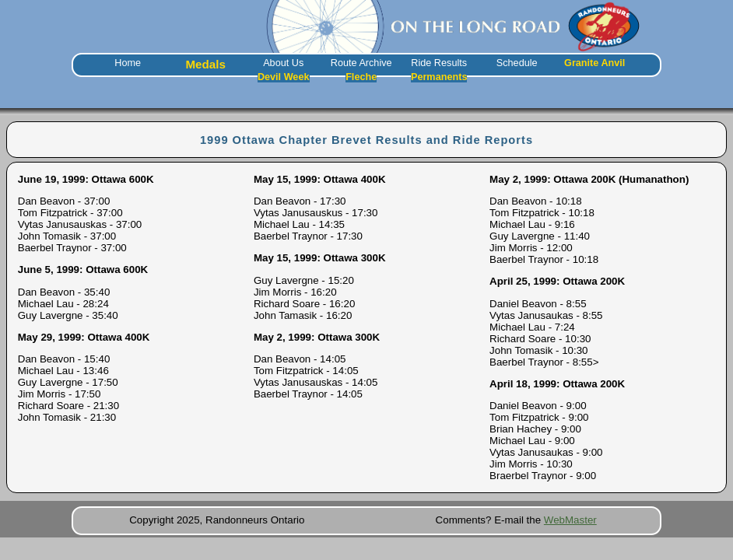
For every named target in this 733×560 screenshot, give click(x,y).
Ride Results (439, 63)
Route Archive (361, 63)
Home (128, 63)
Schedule (517, 63)
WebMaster (570, 520)
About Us (283, 63)
